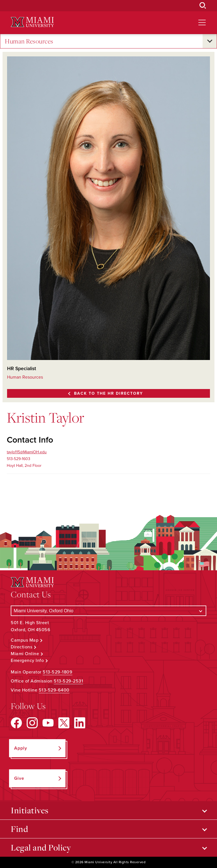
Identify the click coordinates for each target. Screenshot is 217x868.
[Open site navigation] (202, 23)
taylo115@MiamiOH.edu (27, 452)
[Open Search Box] (203, 6)
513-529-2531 (68, 681)
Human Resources (29, 41)
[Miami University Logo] (32, 22)
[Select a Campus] (108, 611)
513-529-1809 (57, 672)
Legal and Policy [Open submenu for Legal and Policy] (41, 847)
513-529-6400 (54, 690)
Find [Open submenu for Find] (19, 829)
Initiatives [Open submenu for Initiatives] (30, 810)
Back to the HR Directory (108, 393)
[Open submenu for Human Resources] (210, 41)
